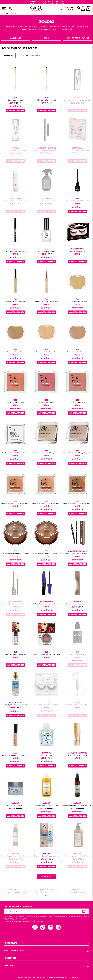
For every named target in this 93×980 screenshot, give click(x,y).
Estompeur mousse (15, 100)
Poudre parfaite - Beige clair (46, 352)
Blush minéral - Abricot (15, 402)
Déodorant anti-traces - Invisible (15, 201)
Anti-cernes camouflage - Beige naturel (15, 755)
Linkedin (58, 927)
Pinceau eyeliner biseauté (46, 100)
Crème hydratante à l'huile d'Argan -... (15, 805)
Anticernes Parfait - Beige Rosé (46, 302)
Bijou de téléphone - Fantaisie (15, 150)
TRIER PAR (24, 55)
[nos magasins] (70, 8)
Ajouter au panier (15, 111)
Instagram (50, 927)
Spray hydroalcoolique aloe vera (15, 705)
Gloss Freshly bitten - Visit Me (77, 755)
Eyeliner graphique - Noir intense (15, 251)
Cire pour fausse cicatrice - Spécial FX (46, 654)
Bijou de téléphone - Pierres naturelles (77, 100)
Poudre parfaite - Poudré (77, 302)
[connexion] (83, 9)
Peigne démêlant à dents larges (77, 604)
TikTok (43, 927)
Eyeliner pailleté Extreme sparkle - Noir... (15, 604)
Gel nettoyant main (46, 755)
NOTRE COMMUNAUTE (13, 951)
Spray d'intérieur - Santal (46, 201)
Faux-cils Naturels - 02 (77, 251)
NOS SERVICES (10, 958)
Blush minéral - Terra (77, 402)
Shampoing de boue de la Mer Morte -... (15, 856)
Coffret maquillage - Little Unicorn (77, 150)
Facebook (35, 927)
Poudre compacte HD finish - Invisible (15, 453)
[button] (45, 896)
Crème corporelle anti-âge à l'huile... (77, 856)
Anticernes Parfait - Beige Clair (15, 302)
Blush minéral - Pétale (46, 402)
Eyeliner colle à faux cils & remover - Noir (46, 150)
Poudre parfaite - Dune (15, 352)
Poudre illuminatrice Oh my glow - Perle (77, 453)
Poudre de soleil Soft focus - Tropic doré (46, 554)
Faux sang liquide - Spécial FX (15, 654)
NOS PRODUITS (10, 943)
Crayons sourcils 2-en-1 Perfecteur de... (77, 554)
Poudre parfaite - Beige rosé (77, 352)
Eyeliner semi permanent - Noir (77, 201)
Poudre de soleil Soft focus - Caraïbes (15, 554)
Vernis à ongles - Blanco (46, 251)
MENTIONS (8, 966)
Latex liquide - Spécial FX (77, 654)
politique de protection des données (65, 916)
